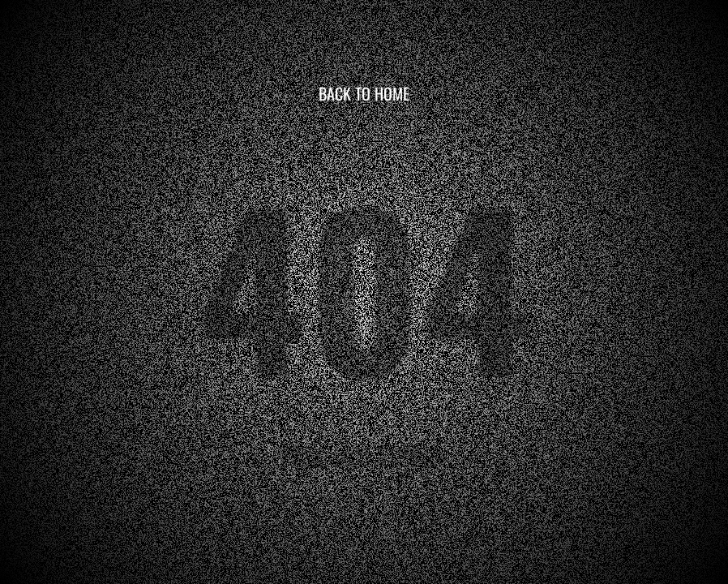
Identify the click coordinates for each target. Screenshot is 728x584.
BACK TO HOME (364, 93)
